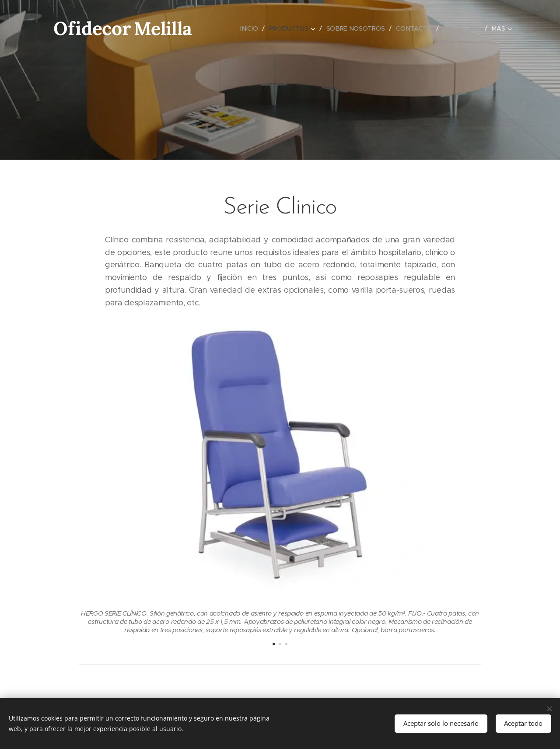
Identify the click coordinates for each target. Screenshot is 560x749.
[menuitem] (249, 28)
